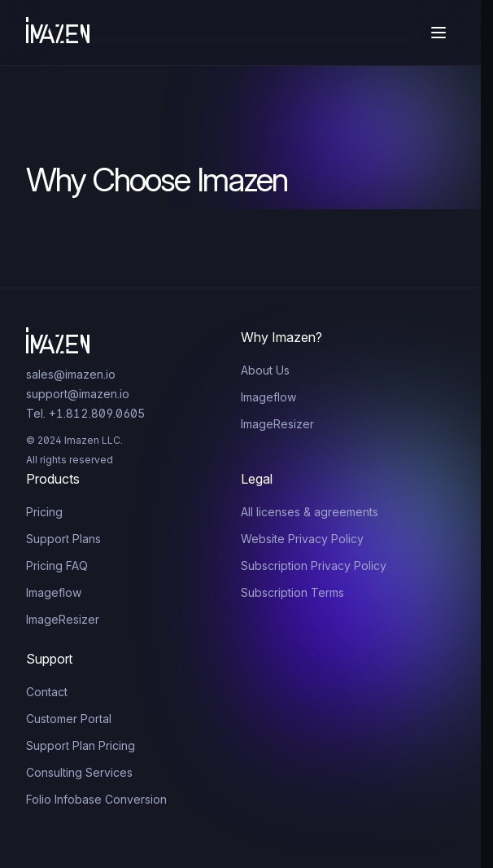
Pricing (44, 512)
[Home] (58, 33)
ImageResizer (277, 424)
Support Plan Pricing (81, 745)
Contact (47, 692)
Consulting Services (79, 772)
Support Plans (63, 539)
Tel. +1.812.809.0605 (85, 413)
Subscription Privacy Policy (314, 566)
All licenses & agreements (310, 512)
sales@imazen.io (71, 374)
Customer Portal (69, 719)
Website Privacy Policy (302, 539)
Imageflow (268, 397)
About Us (265, 370)
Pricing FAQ (57, 566)
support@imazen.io (78, 394)
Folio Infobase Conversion (96, 799)
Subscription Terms (292, 592)
